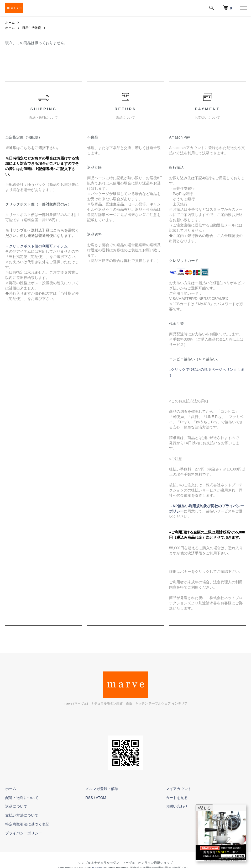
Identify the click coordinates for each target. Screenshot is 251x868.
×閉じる (204, 808)
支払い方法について (22, 815)
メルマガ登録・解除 (102, 789)
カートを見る (177, 798)
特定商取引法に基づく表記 (27, 824)
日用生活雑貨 (32, 28)
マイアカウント (179, 789)
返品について (16, 806)
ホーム (10, 23)
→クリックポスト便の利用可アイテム (36, 246)
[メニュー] (243, 8)
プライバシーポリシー (24, 833)
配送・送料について (22, 798)
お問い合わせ (177, 806)
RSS (89, 798)
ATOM (101, 798)
